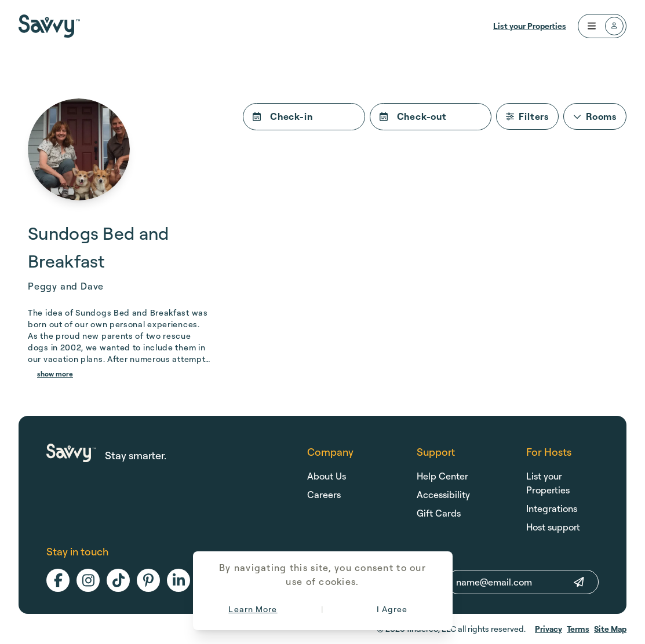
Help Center (442, 476)
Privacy (549, 629)
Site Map (610, 629)
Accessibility (443, 495)
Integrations (552, 508)
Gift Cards (439, 513)
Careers (324, 495)
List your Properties (530, 26)
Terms (578, 629)
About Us (327, 476)
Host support (553, 527)
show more (55, 374)
